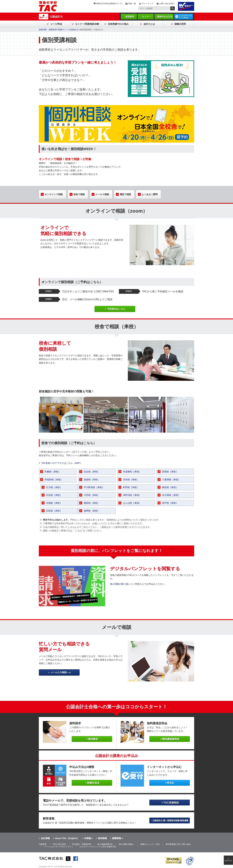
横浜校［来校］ (170, 487)
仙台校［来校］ (92, 472)
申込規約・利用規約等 (82, 844)
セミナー (147, 17)
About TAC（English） (67, 838)
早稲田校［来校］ (54, 480)
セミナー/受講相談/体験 (87, 24)
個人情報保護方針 (105, 844)
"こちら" (79, 531)
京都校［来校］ (54, 503)
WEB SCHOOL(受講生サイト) (109, 4)
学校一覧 (132, 4)
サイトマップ (148, 4)
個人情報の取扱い (127, 844)
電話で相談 (125, 194)
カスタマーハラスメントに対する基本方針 (98, 847)
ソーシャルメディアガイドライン (59, 847)
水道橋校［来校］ (132, 472)
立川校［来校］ (54, 487)
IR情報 (88, 838)
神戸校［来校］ (170, 503)
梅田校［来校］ (92, 503)
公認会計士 (56, 17)
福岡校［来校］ (92, 511)
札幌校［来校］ (53, 472)
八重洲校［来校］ (171, 480)
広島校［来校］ (54, 511)
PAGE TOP (228, 861)
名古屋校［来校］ (171, 495)
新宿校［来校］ (170, 472)
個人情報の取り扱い (120, 584)
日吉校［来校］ (54, 495)
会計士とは (149, 24)
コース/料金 (56, 24)
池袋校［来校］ (92, 480)
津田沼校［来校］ (132, 495)
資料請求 (130, 17)
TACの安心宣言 (59, 844)
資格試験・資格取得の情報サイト (53, 30)
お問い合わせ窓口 (167, 4)
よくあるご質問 (150, 194)
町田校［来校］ (131, 487)
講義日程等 (180, 24)
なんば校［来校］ (132, 503)
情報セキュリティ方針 (150, 844)
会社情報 (45, 838)
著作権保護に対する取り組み (178, 844)
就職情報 (116, 838)
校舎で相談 (79, 194)
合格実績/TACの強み (118, 24)
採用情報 (102, 838)
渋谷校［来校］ (131, 480)
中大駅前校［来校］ (94, 487)
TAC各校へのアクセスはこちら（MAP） (62, 463)
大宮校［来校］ (92, 495)
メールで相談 (102, 194)
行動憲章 (43, 844)
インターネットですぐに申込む (185, 17)
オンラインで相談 (54, 194)
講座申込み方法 (165, 17)
